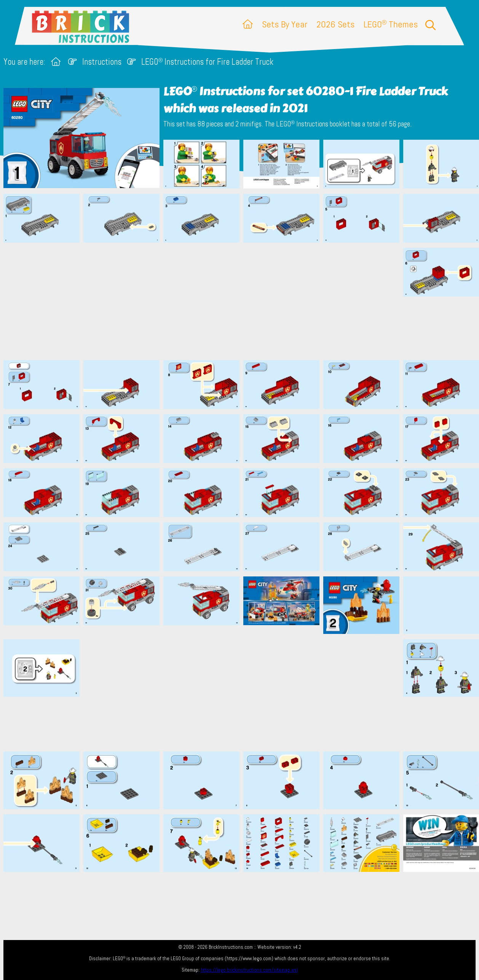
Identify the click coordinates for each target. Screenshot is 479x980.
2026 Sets (335, 24)
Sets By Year (285, 24)
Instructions (102, 62)
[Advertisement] (243, 301)
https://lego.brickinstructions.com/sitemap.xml (249, 970)
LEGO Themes (391, 24)
